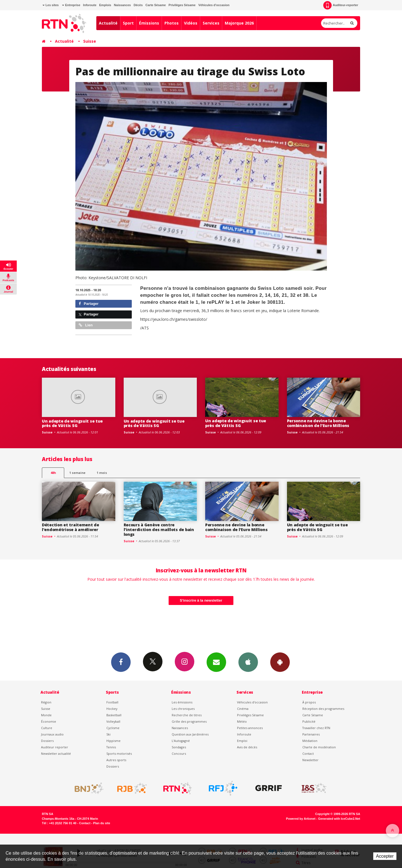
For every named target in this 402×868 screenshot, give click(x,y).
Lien (86, 325)
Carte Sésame (156, 5)
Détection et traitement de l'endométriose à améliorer (70, 527)
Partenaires (311, 734)
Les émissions (182, 702)
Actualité (108, 23)
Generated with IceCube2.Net (339, 819)
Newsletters (216, 662)
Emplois (105, 5)
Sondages (179, 747)
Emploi (242, 741)
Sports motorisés (119, 754)
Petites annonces (250, 728)
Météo (242, 721)
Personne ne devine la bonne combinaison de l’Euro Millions (318, 423)
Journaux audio (52, 734)
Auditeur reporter (55, 747)
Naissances (122, 5)
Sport (128, 23)
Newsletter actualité (56, 754)
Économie (49, 721)
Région (46, 702)
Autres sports (116, 760)
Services (211, 23)
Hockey (112, 709)
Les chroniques (183, 709)
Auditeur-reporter (341, 5)
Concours (179, 754)
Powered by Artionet (301, 819)
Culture (47, 728)
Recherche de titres (187, 715)
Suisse (90, 41)
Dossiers (47, 741)
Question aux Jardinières (190, 734)
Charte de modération (319, 747)
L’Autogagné (181, 741)
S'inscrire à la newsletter (201, 600)
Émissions (149, 23)
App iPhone (248, 662)
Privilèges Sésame (182, 5)
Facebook (121, 662)
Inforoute (90, 5)
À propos (309, 702)
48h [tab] (53, 473)
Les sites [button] (51, 5)
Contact (308, 754)
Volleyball (113, 721)
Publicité (309, 721)
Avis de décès (247, 747)
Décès (138, 5)
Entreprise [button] (71, 5)
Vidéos (191, 23)
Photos (172, 23)
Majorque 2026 (239, 23)
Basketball (114, 715)
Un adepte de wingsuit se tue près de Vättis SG (72, 423)
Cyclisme (113, 728)
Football (112, 702)
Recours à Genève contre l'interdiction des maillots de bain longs (159, 530)
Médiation (310, 741)
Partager (89, 304)
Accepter (385, 856)
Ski (108, 734)
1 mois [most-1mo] (102, 473)
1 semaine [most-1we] (77, 473)
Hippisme (113, 741)
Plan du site (101, 823)
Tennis (111, 747)
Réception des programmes (323, 709)
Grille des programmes (189, 721)
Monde (46, 715)
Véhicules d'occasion (214, 5)
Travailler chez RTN (316, 728)
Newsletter (310, 760)
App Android (280, 662)
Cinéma (243, 709)
